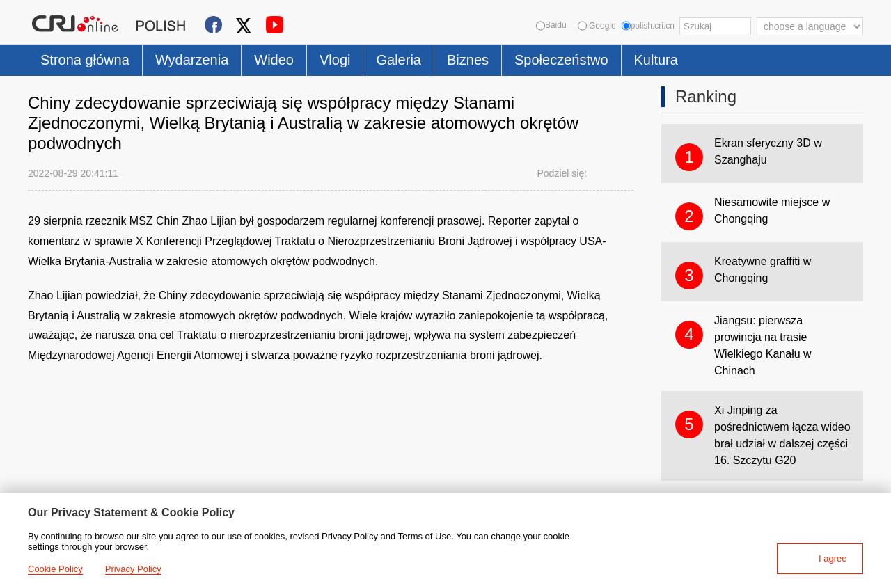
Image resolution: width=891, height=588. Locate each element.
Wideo (274, 60)
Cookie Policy (55, 569)
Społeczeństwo (561, 60)
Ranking (706, 96)
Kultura (656, 60)
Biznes (468, 60)
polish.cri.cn (648, 26)
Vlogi (335, 60)
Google (597, 26)
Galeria (398, 60)
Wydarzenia (192, 60)
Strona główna (85, 60)
